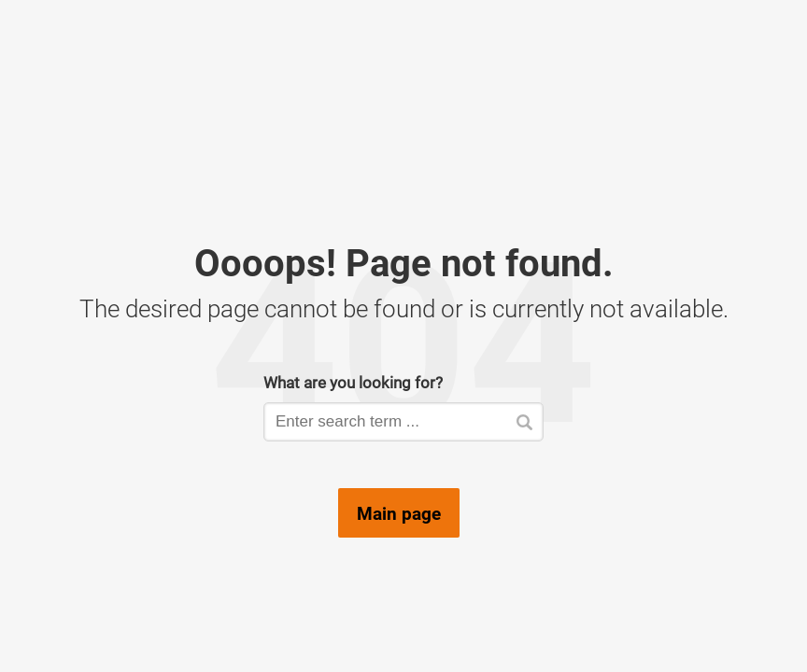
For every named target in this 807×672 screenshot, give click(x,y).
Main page (399, 513)
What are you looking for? (353, 382)
